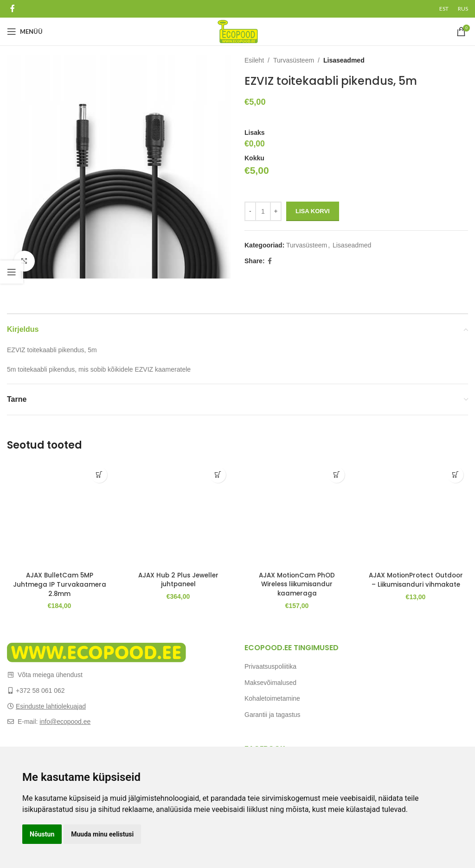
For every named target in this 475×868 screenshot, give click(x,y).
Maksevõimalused (270, 682)
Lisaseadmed (344, 60)
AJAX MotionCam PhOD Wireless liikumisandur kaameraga (297, 584)
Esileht (254, 60)
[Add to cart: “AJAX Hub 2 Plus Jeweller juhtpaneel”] (218, 475)
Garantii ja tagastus (273, 715)
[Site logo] (238, 31)
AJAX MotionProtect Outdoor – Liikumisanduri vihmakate (416, 584)
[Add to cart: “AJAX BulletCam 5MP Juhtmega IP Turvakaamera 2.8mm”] (99, 475)
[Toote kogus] (263, 211)
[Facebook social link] (12, 9)
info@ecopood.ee (65, 722)
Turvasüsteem (294, 60)
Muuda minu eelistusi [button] (102, 834)
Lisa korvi (313, 211)
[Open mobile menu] (25, 32)
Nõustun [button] (42, 834)
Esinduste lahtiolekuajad (51, 706)
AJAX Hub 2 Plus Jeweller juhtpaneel (178, 580)
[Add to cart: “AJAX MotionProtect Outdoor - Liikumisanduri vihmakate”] (455, 475)
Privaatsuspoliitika (270, 666)
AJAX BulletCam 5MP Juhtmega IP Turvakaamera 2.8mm (59, 584)
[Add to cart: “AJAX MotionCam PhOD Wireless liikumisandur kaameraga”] (337, 475)
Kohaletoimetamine (272, 698)
